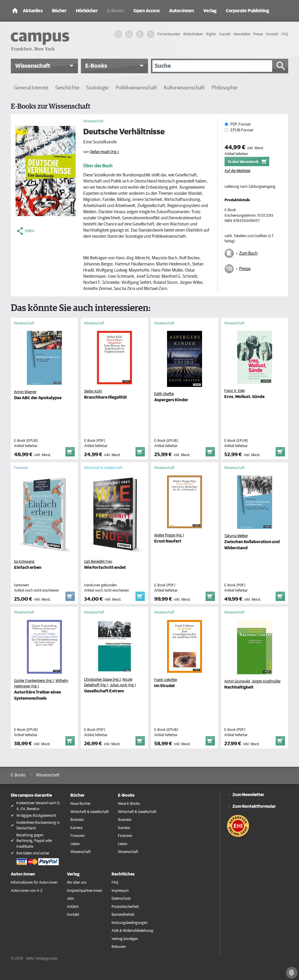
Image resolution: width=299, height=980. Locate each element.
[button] (44, 66)
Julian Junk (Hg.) (123, 685)
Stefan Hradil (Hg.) (104, 152)
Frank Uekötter (166, 680)
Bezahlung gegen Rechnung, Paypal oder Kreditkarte (34, 841)
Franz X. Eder (234, 391)
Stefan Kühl (93, 391)
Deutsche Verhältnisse (124, 132)
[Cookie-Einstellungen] (292, 973)
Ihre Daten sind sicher (33, 853)
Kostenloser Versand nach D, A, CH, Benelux (38, 806)
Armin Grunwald (237, 681)
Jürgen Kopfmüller (266, 681)
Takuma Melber (236, 536)
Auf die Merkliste (237, 171)
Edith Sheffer (164, 394)
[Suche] (212, 66)
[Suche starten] (281, 66)
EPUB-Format (242, 130)
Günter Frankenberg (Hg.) (34, 681)
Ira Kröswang (24, 562)
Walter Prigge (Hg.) (169, 535)
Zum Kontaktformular (254, 806)
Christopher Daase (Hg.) (102, 680)
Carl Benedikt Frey (98, 562)
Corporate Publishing (248, 11)
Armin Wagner (25, 392)
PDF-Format (241, 124)
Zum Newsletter (248, 795)
